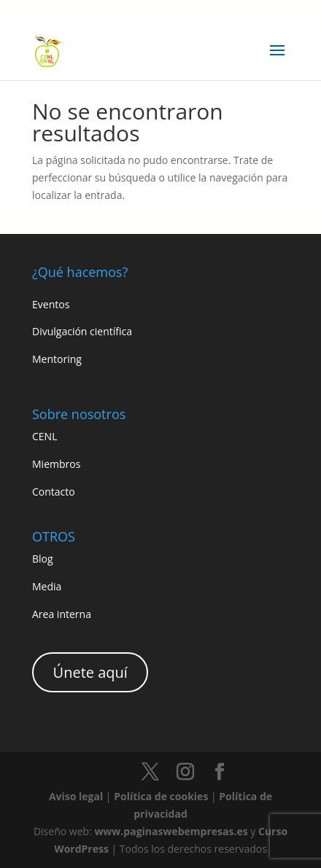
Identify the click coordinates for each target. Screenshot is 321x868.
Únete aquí (90, 672)
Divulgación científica (82, 331)
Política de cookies (161, 796)
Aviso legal (76, 796)
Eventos (51, 304)
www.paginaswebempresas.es (171, 831)
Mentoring (57, 359)
